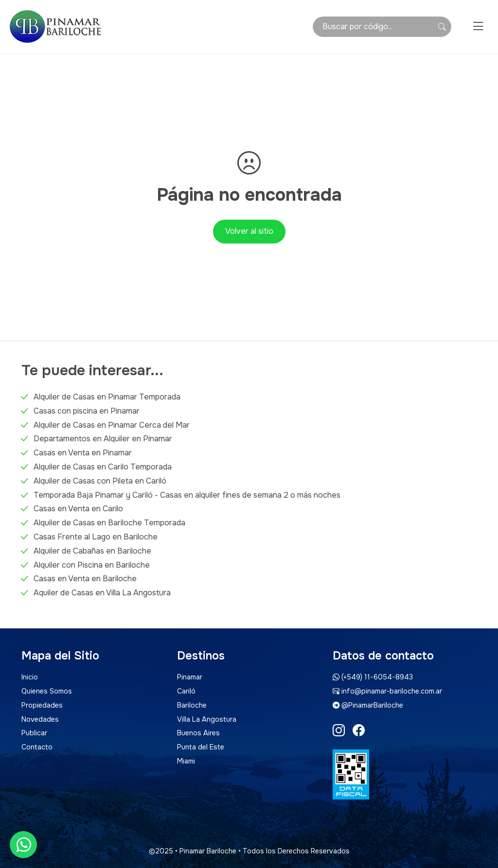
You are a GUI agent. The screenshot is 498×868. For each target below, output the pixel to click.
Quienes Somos (47, 691)
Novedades (40, 719)
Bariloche (192, 705)
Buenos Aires (198, 733)
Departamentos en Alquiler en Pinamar (103, 439)
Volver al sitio (249, 231)
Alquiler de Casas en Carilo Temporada (103, 467)
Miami (186, 761)
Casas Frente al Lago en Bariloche (96, 537)
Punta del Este (201, 747)
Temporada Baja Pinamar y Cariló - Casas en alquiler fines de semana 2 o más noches (187, 495)
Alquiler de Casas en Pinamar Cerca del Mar (112, 425)
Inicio (30, 677)
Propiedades (42, 705)
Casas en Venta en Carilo (78, 509)
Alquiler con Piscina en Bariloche (92, 565)
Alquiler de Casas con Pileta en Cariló (100, 481)
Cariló (186, 691)
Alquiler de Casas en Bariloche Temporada (109, 523)
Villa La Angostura (207, 719)
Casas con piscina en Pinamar (87, 411)
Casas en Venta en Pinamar (83, 453)
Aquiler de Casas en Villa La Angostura (102, 593)
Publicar (34, 733)
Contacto (37, 747)
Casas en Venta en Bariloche (85, 579)
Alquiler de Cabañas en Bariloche (92, 551)
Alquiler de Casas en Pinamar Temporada (107, 397)
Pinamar (190, 677)
